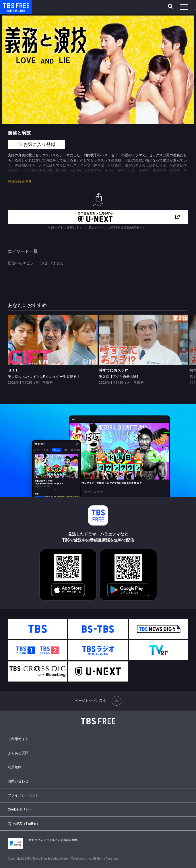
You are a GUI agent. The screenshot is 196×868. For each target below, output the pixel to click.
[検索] (171, 7)
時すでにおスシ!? (113, 370)
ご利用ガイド (18, 739)
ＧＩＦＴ (15, 370)
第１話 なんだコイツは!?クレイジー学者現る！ (44, 377)
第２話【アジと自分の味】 (119, 377)
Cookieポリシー (20, 809)
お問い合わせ (18, 781)
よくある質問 (18, 753)
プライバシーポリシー (25, 795)
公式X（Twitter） (24, 823)
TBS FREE (9, 5)
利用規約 (15, 767)
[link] (53, 340)
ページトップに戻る (98, 701)
